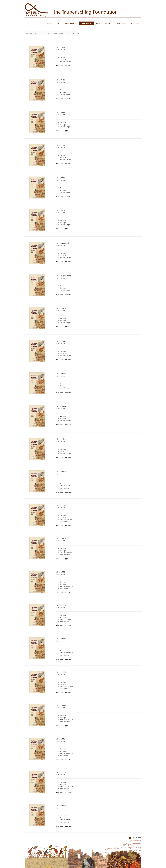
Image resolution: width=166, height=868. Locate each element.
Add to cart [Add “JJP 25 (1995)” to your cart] (60, 693)
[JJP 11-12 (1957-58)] (37, 285)
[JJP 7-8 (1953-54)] (37, 253)
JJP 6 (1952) (60, 210)
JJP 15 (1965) (61, 374)
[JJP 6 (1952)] (37, 220)
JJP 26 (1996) (61, 705)
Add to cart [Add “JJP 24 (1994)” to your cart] (60, 659)
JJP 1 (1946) (60, 47)
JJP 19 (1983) (61, 472)
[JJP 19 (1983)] (37, 481)
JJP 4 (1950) (60, 145)
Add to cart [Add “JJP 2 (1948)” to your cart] (60, 98)
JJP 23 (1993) (61, 605)
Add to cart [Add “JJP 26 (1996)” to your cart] (60, 726)
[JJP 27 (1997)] (37, 749)
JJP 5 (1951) (60, 178)
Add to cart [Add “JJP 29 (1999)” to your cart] (60, 826)
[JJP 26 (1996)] (37, 715)
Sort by (31, 33)
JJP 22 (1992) (61, 572)
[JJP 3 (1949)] (37, 122)
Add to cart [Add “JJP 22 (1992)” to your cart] (60, 592)
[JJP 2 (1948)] (37, 90)
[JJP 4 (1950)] (37, 155)
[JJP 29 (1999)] (37, 815)
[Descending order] (49, 33)
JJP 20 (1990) (61, 505)
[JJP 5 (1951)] (37, 187)
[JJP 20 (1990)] (37, 515)
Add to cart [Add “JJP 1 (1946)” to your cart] (60, 66)
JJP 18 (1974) (61, 439)
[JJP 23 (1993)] (37, 615)
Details (69, 66)
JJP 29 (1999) (61, 806)
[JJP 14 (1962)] (37, 351)
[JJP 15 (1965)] (37, 383)
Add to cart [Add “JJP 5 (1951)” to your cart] (60, 196)
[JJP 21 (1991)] (37, 548)
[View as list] (78, 33)
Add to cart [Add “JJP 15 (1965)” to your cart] (60, 392)
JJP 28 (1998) (61, 772)
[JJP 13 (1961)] (37, 318)
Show (58, 33)
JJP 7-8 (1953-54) (62, 243)
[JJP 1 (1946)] (37, 57)
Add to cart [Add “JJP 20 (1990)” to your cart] (60, 526)
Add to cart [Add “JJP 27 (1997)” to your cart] (60, 759)
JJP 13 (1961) (61, 308)
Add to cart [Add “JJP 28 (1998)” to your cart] (60, 793)
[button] (138, 23)
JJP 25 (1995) (61, 672)
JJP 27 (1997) (61, 739)
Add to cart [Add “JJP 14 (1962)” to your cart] (60, 360)
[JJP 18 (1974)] (37, 449)
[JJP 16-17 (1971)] (37, 416)
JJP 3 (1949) (60, 112)
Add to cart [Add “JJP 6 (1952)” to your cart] (60, 229)
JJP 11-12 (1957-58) (63, 276)
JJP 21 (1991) (61, 538)
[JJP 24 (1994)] (37, 648)
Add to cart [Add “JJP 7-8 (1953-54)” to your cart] (60, 262)
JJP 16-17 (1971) (62, 406)
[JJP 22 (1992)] (37, 582)
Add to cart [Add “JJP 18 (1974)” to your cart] (60, 457)
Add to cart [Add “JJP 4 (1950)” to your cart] (60, 164)
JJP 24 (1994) (61, 639)
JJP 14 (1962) (61, 341)
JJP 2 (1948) (60, 80)
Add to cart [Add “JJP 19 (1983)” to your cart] (60, 492)
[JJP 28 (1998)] (37, 782)
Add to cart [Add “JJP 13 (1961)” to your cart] (60, 327)
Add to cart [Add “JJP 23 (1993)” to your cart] (60, 626)
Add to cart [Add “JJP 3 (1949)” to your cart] (60, 131)
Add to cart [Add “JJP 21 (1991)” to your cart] (60, 559)
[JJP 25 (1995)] (37, 682)
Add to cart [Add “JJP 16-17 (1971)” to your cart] (60, 425)
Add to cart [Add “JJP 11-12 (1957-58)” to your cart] (60, 294)
